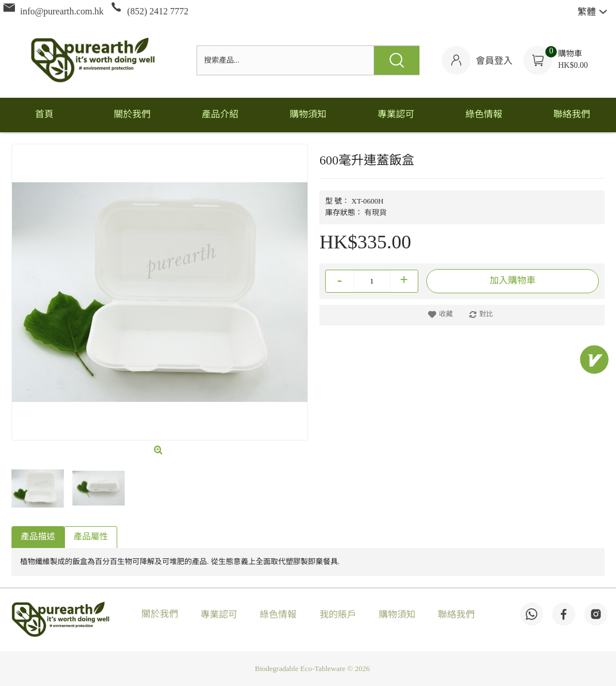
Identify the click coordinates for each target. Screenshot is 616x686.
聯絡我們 (456, 615)
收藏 (446, 314)
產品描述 (38, 537)
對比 (486, 314)
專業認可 (219, 615)
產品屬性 (91, 537)
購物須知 (397, 615)
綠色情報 (278, 615)
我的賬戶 (338, 615)
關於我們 (160, 614)
